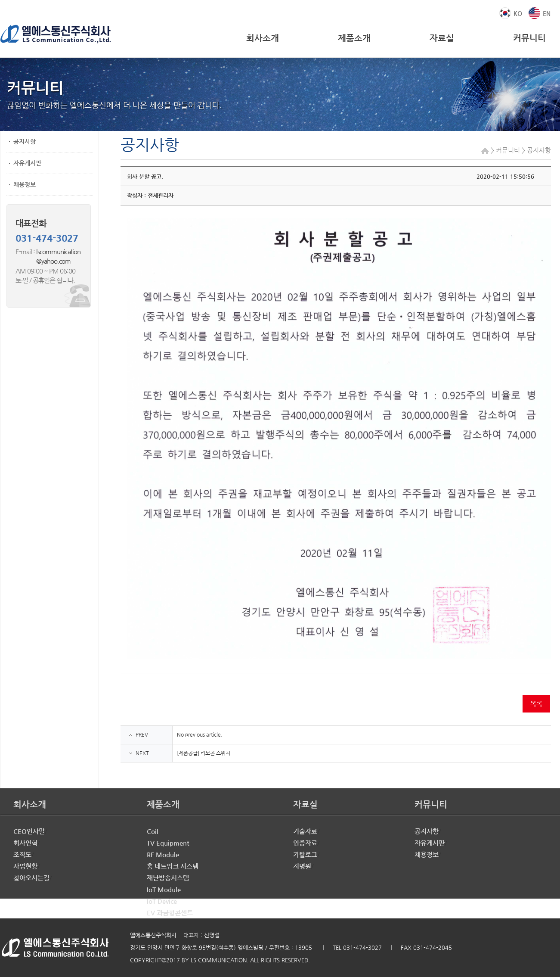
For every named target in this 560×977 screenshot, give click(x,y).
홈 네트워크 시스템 (173, 866)
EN (547, 13)
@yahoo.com (43, 261)
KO (518, 13)
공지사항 (25, 141)
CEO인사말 (29, 831)
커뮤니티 (529, 38)
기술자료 (305, 831)
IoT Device (162, 901)
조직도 (22, 854)
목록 (536, 704)
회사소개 (263, 38)
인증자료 (305, 843)
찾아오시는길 (31, 878)
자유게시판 (27, 163)
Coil (153, 831)
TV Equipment (168, 843)
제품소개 (354, 38)
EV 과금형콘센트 (170, 913)
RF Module (163, 854)
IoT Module (164, 889)
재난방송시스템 (168, 878)
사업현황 (25, 866)
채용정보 (25, 184)
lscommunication (58, 251)
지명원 (302, 866)
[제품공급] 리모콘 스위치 (204, 753)
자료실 (442, 38)
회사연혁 (25, 843)
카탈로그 (305, 854)
